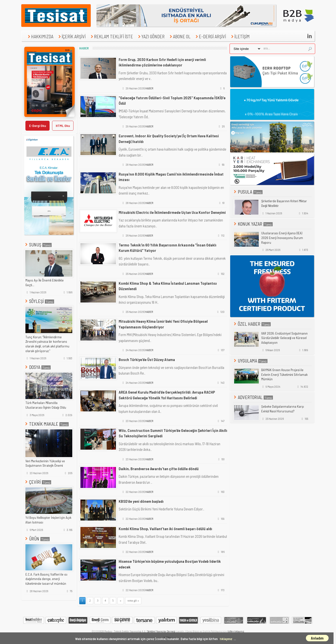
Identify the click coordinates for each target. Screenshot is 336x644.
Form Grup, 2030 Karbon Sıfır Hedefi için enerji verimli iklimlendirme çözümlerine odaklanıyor (162, 62)
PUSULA (248, 192)
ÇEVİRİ (38, 482)
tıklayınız (226, 639)
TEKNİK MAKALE (47, 424)
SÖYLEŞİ (39, 301)
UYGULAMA (250, 361)
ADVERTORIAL (253, 397)
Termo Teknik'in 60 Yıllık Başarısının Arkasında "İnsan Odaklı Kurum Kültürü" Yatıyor (168, 248)
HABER (149, 88)
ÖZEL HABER (252, 324)
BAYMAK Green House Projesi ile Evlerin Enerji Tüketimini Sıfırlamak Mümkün (284, 374)
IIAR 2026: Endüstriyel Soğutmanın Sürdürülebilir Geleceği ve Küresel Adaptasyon (284, 338)
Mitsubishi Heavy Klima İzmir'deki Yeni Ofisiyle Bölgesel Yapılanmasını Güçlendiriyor (163, 324)
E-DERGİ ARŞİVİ (210, 36)
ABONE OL (179, 36)
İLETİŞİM (240, 36)
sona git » (133, 601)
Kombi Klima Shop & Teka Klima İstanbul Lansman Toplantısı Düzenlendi (168, 286)
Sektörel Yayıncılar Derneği (161, 631)
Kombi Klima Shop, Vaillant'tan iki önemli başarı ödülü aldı (165, 529)
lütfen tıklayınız (236, 631)
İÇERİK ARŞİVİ (71, 36)
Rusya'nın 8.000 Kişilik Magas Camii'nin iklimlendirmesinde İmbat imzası (171, 177)
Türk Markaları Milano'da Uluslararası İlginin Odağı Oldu (46, 405)
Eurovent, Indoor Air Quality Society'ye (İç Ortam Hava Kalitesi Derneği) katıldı (169, 138)
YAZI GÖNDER (151, 36)
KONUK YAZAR (253, 224)
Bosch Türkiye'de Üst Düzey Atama (147, 359)
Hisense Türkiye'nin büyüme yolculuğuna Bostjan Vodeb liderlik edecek (170, 564)
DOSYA (37, 367)
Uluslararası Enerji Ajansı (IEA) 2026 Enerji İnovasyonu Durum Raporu (282, 238)
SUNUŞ (38, 245)
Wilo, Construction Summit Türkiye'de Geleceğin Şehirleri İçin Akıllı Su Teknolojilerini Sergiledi (173, 433)
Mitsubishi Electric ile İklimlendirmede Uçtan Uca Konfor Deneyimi (172, 212)
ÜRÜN (37, 539)
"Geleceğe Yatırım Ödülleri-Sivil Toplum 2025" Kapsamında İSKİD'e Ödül (172, 100)
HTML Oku (63, 126)
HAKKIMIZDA (40, 36)
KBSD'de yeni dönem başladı (141, 501)
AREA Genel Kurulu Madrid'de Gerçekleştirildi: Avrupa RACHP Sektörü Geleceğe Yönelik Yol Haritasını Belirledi (167, 395)
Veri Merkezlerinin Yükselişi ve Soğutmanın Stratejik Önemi (45, 463)
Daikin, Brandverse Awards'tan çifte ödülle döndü (159, 469)
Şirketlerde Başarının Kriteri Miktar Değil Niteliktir (284, 203)
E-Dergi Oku (37, 126)
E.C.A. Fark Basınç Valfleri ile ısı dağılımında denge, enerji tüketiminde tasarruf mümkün (46, 579)
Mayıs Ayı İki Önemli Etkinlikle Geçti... (45, 283)
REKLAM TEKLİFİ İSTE (111, 36)
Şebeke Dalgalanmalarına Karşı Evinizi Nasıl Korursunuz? (283, 409)
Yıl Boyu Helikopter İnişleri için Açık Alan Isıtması (48, 520)
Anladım (317, 638)
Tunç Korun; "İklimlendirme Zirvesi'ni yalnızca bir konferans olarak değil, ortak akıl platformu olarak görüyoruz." (47, 344)
